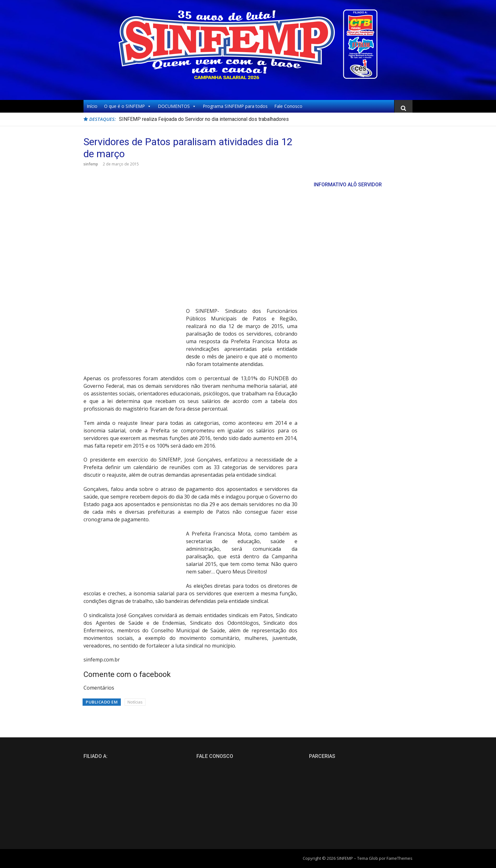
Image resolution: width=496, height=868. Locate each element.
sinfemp (91, 164)
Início (92, 106)
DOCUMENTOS (177, 106)
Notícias (135, 702)
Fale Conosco (288, 106)
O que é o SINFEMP (128, 106)
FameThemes (400, 858)
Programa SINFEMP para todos (235, 106)
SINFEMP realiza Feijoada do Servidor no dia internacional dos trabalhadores (204, 119)
